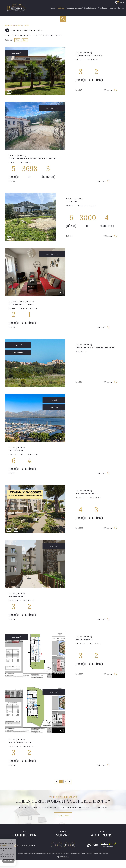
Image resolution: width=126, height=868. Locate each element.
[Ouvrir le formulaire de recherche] (63, 19)
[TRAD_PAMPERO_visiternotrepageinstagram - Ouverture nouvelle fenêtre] (66, 845)
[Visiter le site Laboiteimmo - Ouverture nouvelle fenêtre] (63, 857)
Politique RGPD (98, 853)
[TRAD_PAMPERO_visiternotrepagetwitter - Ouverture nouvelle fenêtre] (60, 845)
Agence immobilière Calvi (14, 25)
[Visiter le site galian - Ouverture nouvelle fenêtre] (92, 845)
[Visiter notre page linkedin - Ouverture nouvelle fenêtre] (73, 845)
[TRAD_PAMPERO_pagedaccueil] (16, 11)
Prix (17, 40)
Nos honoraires (57, 853)
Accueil (53, 8)
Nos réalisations (90, 8)
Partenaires (89, 853)
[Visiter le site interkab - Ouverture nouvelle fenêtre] (109, 845)
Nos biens (61, 8)
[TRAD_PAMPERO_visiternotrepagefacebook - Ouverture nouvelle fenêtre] (53, 845)
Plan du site (66, 853)
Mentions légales (75, 853)
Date (25, 40)
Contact (121, 8)
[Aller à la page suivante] (70, 782)
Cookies (105, 853)
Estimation (112, 8)
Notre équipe (102, 8)
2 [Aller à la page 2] (65, 782)
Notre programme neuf (74, 8)
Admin (83, 853)
